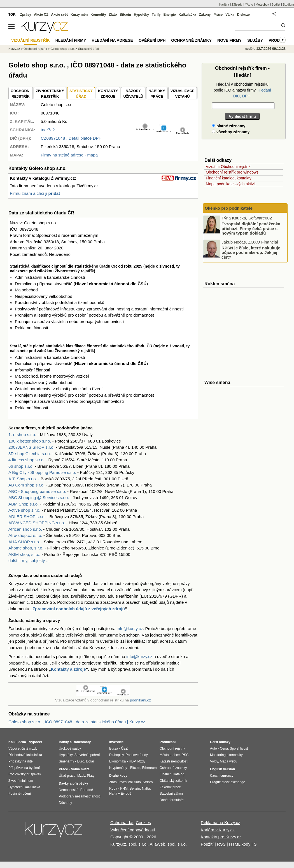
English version (222, 769)
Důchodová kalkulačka (25, 755)
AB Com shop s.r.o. (26, 485)
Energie (170, 15)
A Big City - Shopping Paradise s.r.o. (42, 472)
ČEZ (124, 748)
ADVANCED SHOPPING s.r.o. (37, 523)
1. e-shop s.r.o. (22, 435)
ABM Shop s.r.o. (24, 504)
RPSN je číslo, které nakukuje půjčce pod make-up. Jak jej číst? (251, 252)
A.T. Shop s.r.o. (23, 479)
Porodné (87, 790)
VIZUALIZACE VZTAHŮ (183, 94)
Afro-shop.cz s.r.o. (25, 535)
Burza (114, 748)
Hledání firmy (71, 40)
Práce (218, 15)
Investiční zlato (129, 782)
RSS (221, 844)
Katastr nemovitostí (174, 761)
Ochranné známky (191, 40)
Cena (224, 748)
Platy (91, 776)
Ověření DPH (152, 40)
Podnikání (168, 742)
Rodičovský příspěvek (25, 774)
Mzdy (81, 776)
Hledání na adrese (112, 40)
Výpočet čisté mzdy (23, 748)
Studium (288, 4)
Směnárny (66, 761)
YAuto (249, 4)
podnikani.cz (140, 700)
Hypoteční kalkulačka (24, 787)
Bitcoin (125, 15)
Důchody (65, 803)
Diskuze (243, 15)
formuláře (177, 800)
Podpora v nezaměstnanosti (80, 796)
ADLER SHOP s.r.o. (27, 517)
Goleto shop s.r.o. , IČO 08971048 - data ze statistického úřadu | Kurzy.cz (77, 722)
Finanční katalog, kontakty (229, 178)
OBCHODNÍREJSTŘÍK (21, 94)
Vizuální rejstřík (31, 40)
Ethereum (149, 768)
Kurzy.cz (14, 49)
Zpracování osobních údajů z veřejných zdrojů (79, 609)
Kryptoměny (118, 768)
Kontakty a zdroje (68, 669)
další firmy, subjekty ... (29, 561)
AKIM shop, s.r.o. (24, 554)
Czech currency (222, 776)
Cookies (143, 823)
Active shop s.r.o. (24, 510)
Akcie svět (60, 15)
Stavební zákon (171, 794)
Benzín (135, 789)
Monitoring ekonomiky (226, 755)
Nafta (146, 789)
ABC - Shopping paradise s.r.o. (37, 491)
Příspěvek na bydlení (24, 768)
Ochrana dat (122, 823)
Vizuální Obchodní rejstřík (228, 167)
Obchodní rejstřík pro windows (232, 172)
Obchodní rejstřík (35, 49)
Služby (255, 40)
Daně (164, 800)
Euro (81, 761)
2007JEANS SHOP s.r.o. (32, 447)
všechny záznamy (231, 132)
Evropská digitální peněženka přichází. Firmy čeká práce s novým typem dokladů (251, 228)
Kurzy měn (79, 15)
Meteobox (262, 4)
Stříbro (148, 782)
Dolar (90, 761)
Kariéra (224, 4)
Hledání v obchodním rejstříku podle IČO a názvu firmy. (242, 90)
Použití (207, 844)
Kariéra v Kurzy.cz (218, 830)
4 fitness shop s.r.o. (26, 460)
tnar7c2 (48, 130)
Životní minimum (21, 781)
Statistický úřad (89, 49)
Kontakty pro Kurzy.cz (221, 837)
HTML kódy (240, 844)
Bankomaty (82, 742)
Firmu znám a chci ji (35, 193)
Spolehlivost (239, 748)
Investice (116, 742)
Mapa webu (228, 761)
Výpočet (35, 742)
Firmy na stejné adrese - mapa (69, 155)
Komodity (98, 15)
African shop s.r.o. (25, 529)
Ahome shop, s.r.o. (26, 548)
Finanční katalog (172, 774)
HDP (132, 761)
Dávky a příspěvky (73, 783)
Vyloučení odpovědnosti (133, 830)
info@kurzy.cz (130, 629)
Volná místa (80, 769)
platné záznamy (228, 126)
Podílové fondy (136, 755)
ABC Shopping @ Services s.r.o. (39, 498)
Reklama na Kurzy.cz (221, 823)
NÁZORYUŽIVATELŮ (133, 94)
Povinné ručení (20, 794)
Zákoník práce (170, 787)
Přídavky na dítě (21, 761)
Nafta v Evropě (120, 794)
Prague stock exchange (228, 782)
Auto (214, 748)
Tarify (156, 15)
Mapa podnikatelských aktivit (231, 184)
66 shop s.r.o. (21, 466)
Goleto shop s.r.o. (62, 49)
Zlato (113, 15)
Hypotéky (141, 15)
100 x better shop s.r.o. (30, 441)
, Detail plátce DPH (71, 138)
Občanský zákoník (173, 781)
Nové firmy (229, 40)
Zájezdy (237, 4)
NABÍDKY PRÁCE (157, 94)
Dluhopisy (116, 755)
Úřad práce (67, 776)
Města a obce (170, 755)
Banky (64, 742)
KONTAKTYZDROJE (108, 94)
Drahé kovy (118, 776)
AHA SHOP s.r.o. (24, 542)
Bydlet (276, 4)
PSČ (185, 755)
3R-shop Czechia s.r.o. (30, 454)
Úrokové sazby (70, 748)
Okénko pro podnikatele (229, 208)
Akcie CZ (41, 15)
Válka (230, 15)
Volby (214, 761)
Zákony (205, 15)
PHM (124, 789)
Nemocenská (69, 790)
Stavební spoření (87, 755)
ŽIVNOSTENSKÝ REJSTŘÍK (50, 94)
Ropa (113, 789)
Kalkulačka (187, 15)
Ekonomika (117, 761)
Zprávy (26, 15)
